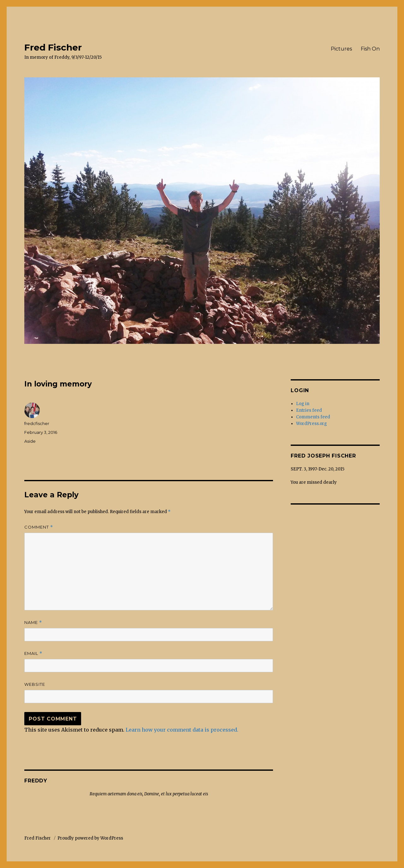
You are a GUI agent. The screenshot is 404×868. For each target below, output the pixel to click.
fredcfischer (37, 423)
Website (35, 684)
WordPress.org (312, 424)
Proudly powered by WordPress (90, 838)
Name (33, 623)
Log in (303, 404)
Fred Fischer (53, 47)
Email (33, 653)
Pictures (341, 49)
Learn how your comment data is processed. (182, 730)
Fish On (370, 49)
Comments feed (313, 417)
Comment (39, 527)
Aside (30, 441)
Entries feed (309, 410)
